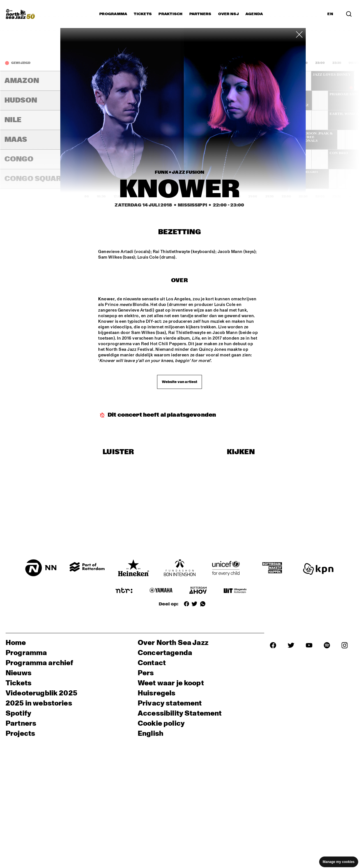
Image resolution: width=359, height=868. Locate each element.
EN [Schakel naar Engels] (330, 14)
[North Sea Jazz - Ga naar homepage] (20, 14)
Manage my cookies (339, 862)
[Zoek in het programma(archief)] (349, 14)
